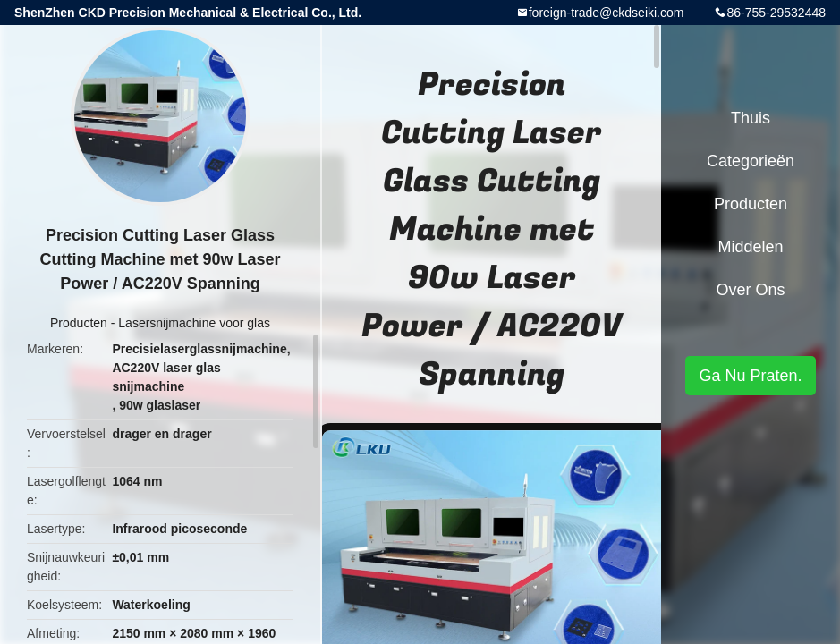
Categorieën (751, 161)
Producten (79, 323)
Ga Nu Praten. (750, 376)
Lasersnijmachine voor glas (194, 323)
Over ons (750, 290)
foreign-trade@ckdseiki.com (607, 13)
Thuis (751, 118)
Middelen (750, 247)
